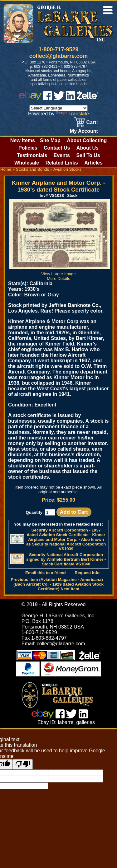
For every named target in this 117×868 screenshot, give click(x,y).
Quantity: (40, 512)
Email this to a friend (46, 573)
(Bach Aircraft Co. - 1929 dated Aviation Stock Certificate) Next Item (58, 587)
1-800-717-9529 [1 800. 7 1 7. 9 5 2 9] (58, 49)
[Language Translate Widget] (58, 108)
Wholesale (27, 163)
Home (6, 169)
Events (61, 155)
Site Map (50, 140)
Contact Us (57, 148)
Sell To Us (88, 155)
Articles (93, 163)
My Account (84, 131)
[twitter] (59, 98)
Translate (72, 114)
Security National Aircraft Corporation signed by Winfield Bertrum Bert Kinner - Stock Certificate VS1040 (66, 559)
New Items (23, 140)
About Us (88, 148)
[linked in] (71, 98)
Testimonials (32, 155)
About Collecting (87, 140)
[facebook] (48, 98)
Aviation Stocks (67, 169)
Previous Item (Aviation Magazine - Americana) (57, 580)
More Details (58, 279)
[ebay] (30, 98)
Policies (28, 148)
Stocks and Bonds (32, 169)
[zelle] (87, 98)
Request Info (87, 573)
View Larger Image (60, 272)
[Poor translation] (23, 764)
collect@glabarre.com (59, 56)
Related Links (62, 163)
